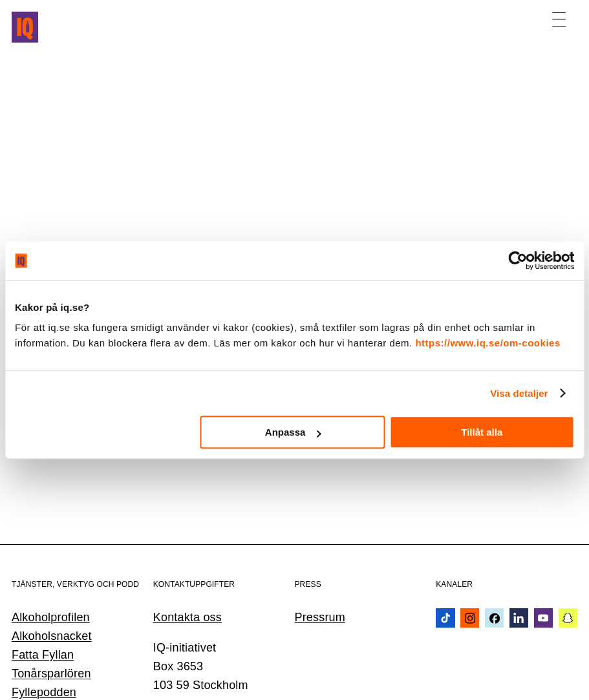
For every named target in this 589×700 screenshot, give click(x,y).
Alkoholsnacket (52, 636)
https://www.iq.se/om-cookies (487, 343)
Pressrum (320, 617)
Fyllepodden (44, 692)
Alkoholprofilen (51, 617)
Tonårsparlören (51, 673)
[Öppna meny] (559, 19)
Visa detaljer (519, 393)
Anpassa (293, 432)
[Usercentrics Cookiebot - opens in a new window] (518, 260)
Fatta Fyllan (43, 655)
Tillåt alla (482, 432)
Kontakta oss (187, 617)
